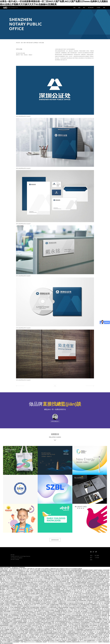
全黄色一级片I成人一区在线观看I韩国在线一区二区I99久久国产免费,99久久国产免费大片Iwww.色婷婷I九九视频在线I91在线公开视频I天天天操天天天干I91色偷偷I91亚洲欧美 (41, 569)
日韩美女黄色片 (35, 625)
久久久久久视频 (55, 609)
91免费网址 (55, 602)
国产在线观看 (98, 613)
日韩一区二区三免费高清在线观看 (101, 624)
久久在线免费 (13, 624)
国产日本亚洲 (56, 574)
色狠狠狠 (48, 618)
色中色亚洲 (74, 599)
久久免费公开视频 (13, 631)
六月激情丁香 (73, 580)
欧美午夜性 (74, 628)
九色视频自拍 (40, 629)
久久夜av (30, 620)
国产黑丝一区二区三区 (45, 625)
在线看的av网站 (81, 577)
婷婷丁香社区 (61, 572)
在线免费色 (90, 573)
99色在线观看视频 (56, 589)
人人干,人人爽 (20, 601)
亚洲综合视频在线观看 (31, 631)
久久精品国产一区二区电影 (40, 598)
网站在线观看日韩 (97, 607)
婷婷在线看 (105, 614)
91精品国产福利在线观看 (88, 613)
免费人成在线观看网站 (14, 616)
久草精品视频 (69, 572)
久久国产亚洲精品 (16, 599)
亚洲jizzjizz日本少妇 (45, 609)
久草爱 (2, 599)
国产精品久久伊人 (86, 638)
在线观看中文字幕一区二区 (16, 632)
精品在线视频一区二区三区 (11, 612)
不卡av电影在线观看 (33, 587)
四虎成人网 (75, 584)
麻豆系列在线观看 (81, 628)
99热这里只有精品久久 (61, 585)
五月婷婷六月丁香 (60, 620)
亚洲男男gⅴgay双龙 (92, 591)
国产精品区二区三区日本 (87, 618)
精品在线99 (99, 581)
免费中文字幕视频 (47, 624)
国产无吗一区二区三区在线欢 (9, 628)
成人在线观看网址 (49, 614)
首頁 (74, 8)
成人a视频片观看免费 (84, 627)
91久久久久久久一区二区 (103, 592)
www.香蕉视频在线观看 (84, 605)
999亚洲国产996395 (46, 603)
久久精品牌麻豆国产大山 (27, 639)
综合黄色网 (98, 588)
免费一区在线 (67, 599)
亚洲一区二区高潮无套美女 (29, 602)
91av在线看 (25, 638)
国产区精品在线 (7, 620)
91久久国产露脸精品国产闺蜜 (14, 635)
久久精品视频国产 (16, 642)
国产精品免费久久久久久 (97, 636)
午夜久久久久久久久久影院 (13, 589)
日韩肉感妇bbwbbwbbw (90, 629)
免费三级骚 (83, 631)
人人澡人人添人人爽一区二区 (79, 591)
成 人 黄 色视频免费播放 (78, 629)
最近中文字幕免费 (68, 587)
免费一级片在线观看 (83, 612)
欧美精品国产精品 (87, 574)
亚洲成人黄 (62, 634)
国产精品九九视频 (51, 638)
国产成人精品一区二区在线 (7, 607)
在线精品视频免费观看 (76, 570)
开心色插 (40, 580)
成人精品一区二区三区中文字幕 (79, 589)
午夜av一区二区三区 (72, 610)
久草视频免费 (14, 605)
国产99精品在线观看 (84, 625)
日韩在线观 (59, 628)
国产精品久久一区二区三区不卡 (37, 636)
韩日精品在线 (30, 609)
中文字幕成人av (102, 572)
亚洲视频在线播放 (55, 605)
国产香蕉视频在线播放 (60, 614)
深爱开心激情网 (98, 635)
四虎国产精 (98, 612)
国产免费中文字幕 (96, 638)
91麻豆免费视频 (93, 625)
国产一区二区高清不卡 (40, 605)
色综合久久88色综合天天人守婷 (74, 638)
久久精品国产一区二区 (93, 632)
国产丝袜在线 (47, 584)
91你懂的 (74, 598)
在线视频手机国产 (91, 640)
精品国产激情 (93, 598)
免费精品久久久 (22, 570)
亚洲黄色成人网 (41, 614)
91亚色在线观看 (17, 602)
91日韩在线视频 (46, 640)
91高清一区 (27, 573)
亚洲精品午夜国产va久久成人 (60, 632)
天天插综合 (26, 613)
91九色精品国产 (90, 603)
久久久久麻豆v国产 (72, 585)
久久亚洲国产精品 (69, 583)
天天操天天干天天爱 (58, 596)
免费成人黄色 (97, 609)
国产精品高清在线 (31, 617)
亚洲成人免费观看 (24, 629)
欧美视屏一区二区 (14, 629)
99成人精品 (3, 639)
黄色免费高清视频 (35, 607)
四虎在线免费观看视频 (79, 620)
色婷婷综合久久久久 (6, 581)
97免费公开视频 (49, 636)
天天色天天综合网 (77, 606)
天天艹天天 (37, 583)
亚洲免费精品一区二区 (76, 640)
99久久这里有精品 (52, 581)
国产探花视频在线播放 (42, 631)
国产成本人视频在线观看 (71, 577)
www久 (56, 598)
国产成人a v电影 (61, 629)
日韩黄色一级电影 (45, 616)
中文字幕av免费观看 (62, 581)
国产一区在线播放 (93, 602)
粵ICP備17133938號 (15, 559)
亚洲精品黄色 (39, 642)
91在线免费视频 (64, 574)
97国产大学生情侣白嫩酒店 (15, 636)
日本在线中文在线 (101, 639)
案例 (79, 8)
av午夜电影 (77, 631)
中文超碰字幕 (22, 572)
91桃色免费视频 (56, 617)
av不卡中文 (13, 606)
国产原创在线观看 (105, 573)
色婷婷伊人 (71, 574)
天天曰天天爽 (36, 639)
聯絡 (104, 8)
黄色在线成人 (31, 612)
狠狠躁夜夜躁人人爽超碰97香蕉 (22, 607)
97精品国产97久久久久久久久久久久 (87, 639)
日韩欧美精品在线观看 (12, 588)
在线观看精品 (13, 587)
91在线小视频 (5, 598)
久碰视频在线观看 (62, 603)
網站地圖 (13, 555)
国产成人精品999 (56, 584)
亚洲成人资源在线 (64, 605)
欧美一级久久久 (95, 589)
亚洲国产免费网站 (35, 635)
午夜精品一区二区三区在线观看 (70, 625)
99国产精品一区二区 (55, 576)
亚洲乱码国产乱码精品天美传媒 (77, 607)
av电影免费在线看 (18, 578)
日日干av (12, 583)
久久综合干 (3, 594)
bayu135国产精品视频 (57, 625)
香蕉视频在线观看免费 (11, 573)
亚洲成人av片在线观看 (91, 580)
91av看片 (105, 635)
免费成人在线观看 (103, 620)
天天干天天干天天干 (33, 595)
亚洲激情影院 (18, 638)
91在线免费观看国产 (86, 623)
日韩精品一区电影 (97, 574)
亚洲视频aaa (68, 591)
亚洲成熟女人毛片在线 (42, 573)
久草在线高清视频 (96, 623)
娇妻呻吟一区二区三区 (102, 617)
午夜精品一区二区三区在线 (29, 621)
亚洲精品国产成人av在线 (89, 576)
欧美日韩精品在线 (18, 613)
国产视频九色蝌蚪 (77, 572)
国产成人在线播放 (62, 631)
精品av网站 (13, 601)
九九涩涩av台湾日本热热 (20, 627)
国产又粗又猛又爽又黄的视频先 (60, 624)
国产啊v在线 (37, 609)
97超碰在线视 (47, 578)
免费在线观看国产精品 (20, 583)
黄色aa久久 (12, 598)
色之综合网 (77, 624)
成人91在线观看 (65, 580)
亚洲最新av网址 (30, 583)
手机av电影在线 (42, 638)
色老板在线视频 (85, 617)
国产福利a (68, 578)
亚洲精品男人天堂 (41, 621)
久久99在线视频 (65, 617)
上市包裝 (98, 8)
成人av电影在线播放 (42, 613)
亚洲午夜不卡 (69, 606)
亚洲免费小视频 (47, 589)
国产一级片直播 (71, 581)
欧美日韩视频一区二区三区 (103, 580)
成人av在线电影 (36, 577)
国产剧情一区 (26, 636)
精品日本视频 (21, 631)
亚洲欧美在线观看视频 (63, 607)
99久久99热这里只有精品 (94, 606)
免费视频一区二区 (63, 609)
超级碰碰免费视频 (22, 623)
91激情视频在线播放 (58, 587)
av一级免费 (54, 629)
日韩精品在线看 (23, 634)
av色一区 (85, 632)
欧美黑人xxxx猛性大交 (56, 640)
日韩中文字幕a (105, 594)
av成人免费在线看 (77, 613)
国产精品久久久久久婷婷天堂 (46, 592)
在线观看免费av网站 (17, 592)
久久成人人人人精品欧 (96, 627)
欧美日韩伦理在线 (87, 594)
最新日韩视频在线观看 (101, 576)
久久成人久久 (88, 607)
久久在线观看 (14, 623)
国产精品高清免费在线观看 (95, 585)
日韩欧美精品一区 (96, 594)
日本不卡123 (81, 610)
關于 (84, 8)
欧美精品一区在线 (73, 612)
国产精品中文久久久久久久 (29, 576)
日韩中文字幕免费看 (61, 638)
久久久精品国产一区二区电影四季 (37, 588)
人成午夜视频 (44, 577)
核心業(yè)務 (91, 8)
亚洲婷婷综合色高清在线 (93, 601)
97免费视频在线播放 (19, 640)
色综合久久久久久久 (92, 642)
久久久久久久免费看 (8, 627)
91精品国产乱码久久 (79, 592)
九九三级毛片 (75, 621)
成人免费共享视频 (48, 632)
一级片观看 (87, 592)
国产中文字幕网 (82, 584)
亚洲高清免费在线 (97, 614)
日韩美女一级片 (26, 635)
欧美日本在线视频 (50, 610)
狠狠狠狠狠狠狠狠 (4, 625)
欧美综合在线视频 (72, 601)
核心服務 (97, 555)
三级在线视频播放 (98, 618)
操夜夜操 (19, 587)
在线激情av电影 (100, 629)
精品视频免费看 (103, 632)
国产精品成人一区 (53, 631)
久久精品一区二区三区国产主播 (23, 603)
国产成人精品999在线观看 (6, 643)
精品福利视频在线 (17, 610)
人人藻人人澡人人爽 (10, 596)
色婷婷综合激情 (92, 581)
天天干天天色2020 (23, 581)
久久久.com (77, 636)
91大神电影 (95, 620)
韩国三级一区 (57, 636)
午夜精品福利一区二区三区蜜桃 (20, 594)
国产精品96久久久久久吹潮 (39, 585)
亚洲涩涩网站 (10, 577)
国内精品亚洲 (14, 581)
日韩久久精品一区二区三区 (70, 596)
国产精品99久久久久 (40, 612)
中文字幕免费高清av (36, 640)
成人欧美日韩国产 (15, 639)
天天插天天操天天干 (22, 624)
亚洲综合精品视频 (39, 591)
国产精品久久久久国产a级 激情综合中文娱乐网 (59, 570)
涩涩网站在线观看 (24, 616)
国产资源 (106, 634)
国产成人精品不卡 (13, 570)
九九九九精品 (60, 594)
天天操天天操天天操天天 (92, 599)
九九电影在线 (71, 603)
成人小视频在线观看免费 (80, 583)
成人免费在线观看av (29, 591)
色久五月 (9, 610)
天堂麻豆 (65, 618)
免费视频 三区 (60, 599)
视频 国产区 (25, 587)
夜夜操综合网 (54, 572)
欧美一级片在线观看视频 (87, 578)
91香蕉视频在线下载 (37, 601)
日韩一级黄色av (21, 628)
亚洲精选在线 (28, 640)
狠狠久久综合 (16, 634)
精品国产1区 (43, 639)
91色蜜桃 (16, 577)
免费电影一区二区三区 (68, 592)
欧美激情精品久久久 (11, 617)
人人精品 (84, 640)
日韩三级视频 (104, 623)
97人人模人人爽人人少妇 (102, 621)
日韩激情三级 (53, 606)
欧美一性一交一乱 (99, 603)
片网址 (86, 610)
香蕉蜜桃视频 (70, 573)
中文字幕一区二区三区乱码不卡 (57, 583)
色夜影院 (101, 610)
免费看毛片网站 (39, 594)
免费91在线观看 (5, 574)
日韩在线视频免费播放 (77, 616)
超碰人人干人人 (65, 576)
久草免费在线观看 (52, 607)
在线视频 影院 (88, 620)
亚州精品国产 (58, 588)
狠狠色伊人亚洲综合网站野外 (36, 632)
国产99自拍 (69, 623)
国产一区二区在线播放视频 (76, 576)
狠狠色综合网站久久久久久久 (79, 642)
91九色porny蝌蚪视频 (102, 616)
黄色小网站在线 (102, 591)
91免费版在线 (32, 629)
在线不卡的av (5, 632)
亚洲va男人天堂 (66, 640)
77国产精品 (71, 624)
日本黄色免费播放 (36, 603)
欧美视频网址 (84, 609)
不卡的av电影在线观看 (49, 627)
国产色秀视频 (32, 594)
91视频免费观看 (17, 618)
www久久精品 (50, 598)
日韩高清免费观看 (56, 580)
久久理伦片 (71, 636)
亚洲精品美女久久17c (23, 588)
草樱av (103, 585)
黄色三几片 (22, 577)
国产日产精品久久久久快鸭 (58, 578)
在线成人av (94, 572)
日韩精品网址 (47, 629)
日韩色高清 (79, 632)
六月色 (89, 589)
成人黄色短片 (6, 601)
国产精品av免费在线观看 (103, 598)
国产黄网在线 (33, 613)
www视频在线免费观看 (59, 591)
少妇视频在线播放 (8, 602)
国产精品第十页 (66, 588)
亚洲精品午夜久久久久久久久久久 (66, 602)
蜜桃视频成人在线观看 (75, 617)
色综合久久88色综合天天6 (89, 616)
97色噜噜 (53, 594)
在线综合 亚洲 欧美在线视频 (43, 576)
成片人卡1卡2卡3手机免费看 (34, 570)
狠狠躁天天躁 (41, 610)
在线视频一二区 (81, 599)
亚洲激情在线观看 (49, 591)
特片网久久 (54, 603)
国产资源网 (26, 632)
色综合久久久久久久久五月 (82, 602)
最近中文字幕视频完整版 (88, 587)
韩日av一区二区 (61, 606)
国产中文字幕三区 (21, 617)
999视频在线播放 (28, 598)
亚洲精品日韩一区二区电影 (27, 589)
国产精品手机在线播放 (61, 635)
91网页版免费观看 (18, 621)
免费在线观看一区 (37, 599)
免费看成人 (20, 605)
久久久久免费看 (7, 642)
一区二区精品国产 (10, 591)
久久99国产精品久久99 (74, 609)
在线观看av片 (98, 587)
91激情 (48, 605)
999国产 (62, 584)
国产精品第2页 (39, 602)
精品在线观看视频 (81, 635)
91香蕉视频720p (66, 628)
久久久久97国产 (47, 580)
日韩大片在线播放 (50, 621)
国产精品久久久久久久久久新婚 (14, 576)
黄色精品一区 (7, 614)
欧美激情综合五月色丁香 (17, 614)
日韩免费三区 (30, 627)
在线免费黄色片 (44, 607)
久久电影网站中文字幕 (16, 585)
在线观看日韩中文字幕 (86, 624)
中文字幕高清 (59, 613)
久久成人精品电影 (38, 627)
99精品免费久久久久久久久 (93, 631)
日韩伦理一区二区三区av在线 (50, 601)
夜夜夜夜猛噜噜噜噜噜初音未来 (63, 621)
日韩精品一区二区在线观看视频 (53, 612)
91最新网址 (69, 642)
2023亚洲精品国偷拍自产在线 (49, 599)
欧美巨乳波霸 (37, 620)
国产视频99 (49, 595)
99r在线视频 (33, 573)
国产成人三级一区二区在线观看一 (88, 634)
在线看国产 (14, 620)
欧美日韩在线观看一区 (80, 603)
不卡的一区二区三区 (87, 614)
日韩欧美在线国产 (33, 638)
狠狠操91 (41, 584)
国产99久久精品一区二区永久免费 (30, 592)
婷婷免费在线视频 (7, 572)
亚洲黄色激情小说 (38, 589)
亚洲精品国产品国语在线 (82, 581)
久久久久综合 (61, 577)
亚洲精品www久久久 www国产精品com (35, 596)
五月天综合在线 (56, 595)
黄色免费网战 (97, 573)
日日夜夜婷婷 (100, 634)
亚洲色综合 (10, 640)
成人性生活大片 (45, 606)
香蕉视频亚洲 (20, 573)
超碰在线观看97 (49, 596)
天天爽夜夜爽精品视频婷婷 (72, 634)
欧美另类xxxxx (13, 574)
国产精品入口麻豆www (79, 595)
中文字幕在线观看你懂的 (49, 628)
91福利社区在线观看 (10, 603)
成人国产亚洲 (93, 617)
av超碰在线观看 (106, 612)
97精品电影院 (106, 642)
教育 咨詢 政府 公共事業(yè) (32, 43)
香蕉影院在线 (28, 577)
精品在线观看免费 (73, 605)
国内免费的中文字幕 (27, 585)
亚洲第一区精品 (30, 572)
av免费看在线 (42, 595)
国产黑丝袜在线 (44, 635)
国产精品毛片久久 (62, 601)
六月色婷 (69, 598)
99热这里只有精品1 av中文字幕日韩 (34, 628)
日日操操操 (7, 605)
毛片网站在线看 (27, 625)
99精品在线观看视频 (101, 584)
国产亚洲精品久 (39, 617)
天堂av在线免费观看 (40, 618)
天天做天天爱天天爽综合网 (46, 587)
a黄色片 (4, 588)
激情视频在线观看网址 (5, 595)
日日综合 (12, 638)
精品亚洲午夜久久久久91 (67, 595)
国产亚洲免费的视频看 (22, 574)
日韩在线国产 (68, 584)
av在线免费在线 (76, 623)
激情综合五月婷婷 (20, 596)
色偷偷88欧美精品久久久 (74, 618)
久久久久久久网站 (104, 605)
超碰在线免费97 (50, 588)
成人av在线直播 (63, 598)
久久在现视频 (92, 612)
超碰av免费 (93, 592)
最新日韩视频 (102, 599)
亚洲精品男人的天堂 (29, 605)
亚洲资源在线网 (96, 577)
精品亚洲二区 (67, 594)
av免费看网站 (54, 616)
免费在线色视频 (51, 613)
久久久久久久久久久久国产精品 (74, 614)
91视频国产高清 (90, 635)
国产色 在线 (88, 577)
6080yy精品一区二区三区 (31, 580)
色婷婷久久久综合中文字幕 (93, 583)
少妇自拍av (15, 572)
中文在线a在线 (31, 623)
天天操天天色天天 (67, 613)
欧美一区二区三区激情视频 (59, 623)
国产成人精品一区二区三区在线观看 (57, 573)
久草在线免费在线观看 (12, 584)
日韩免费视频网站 (91, 584)
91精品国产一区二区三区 (10, 609)
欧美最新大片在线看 (82, 585)
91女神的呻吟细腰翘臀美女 (80, 573)
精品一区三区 (6, 580)
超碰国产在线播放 (98, 570)
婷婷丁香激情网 (69, 620)
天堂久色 (101, 602)
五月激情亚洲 (64, 636)
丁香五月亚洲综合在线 (91, 595)
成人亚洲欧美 (104, 577)
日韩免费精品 (39, 624)
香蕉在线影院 (20, 606)
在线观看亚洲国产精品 (45, 572)
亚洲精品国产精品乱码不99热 (48, 620)
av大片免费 (9, 594)
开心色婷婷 (44, 570)
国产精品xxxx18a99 (83, 621)
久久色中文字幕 (81, 580)
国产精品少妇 (64, 612)
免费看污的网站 (72, 632)
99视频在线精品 (20, 598)
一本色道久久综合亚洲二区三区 (36, 634)
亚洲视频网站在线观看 (87, 570)
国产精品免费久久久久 (35, 616)
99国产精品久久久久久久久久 (28, 642)
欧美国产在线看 (44, 583)
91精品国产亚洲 (31, 624)
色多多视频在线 (101, 595)
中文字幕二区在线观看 (26, 599)
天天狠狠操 (90, 609)
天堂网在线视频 (48, 617)
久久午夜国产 (52, 635)
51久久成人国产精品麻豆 (89, 588)
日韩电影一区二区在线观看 (64, 616)
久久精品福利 (70, 631)
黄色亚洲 (36, 572)
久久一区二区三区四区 (76, 594)
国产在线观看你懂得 (82, 601)
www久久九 (69, 629)
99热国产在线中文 (33, 574)
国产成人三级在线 (74, 627)
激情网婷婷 (26, 578)
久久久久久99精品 (19, 591)
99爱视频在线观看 (87, 572)
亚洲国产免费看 (9, 621)
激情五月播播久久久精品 (30, 614)
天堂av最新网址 (58, 592)
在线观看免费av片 (72, 635)
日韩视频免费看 (62, 642)
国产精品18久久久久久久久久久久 (32, 606)
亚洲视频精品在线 (95, 605)
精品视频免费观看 (77, 587)
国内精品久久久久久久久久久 (36, 578)
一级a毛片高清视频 (75, 578)
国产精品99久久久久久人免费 (62, 627)
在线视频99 (85, 606)
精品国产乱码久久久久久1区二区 (29, 610)
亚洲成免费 (24, 618)
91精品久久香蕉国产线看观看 (17, 580)
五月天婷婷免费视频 (94, 610)
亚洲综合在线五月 (105, 606)
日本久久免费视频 (5, 629)
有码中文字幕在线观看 (99, 578)
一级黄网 (100, 642)
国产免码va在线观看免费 (83, 596)
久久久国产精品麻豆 (23, 620)
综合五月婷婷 (47, 594)
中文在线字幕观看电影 (33, 584)
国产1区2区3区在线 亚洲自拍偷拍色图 (37, 581)
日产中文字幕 (90, 628)
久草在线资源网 (78, 574)
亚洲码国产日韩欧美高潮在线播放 (43, 623)
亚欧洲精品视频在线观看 (83, 598)
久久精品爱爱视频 (23, 595)
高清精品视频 (92, 621)
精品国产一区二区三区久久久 (50, 642)
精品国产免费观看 (21, 609)
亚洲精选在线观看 (22, 584)
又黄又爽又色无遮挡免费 (76, 588)
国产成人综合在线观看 (96, 596)
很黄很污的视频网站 (73, 639)
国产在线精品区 (47, 602)
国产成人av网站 (28, 601)
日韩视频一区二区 (51, 585)
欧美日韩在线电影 (22, 612)
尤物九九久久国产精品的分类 (45, 574)
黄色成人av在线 (31, 618)
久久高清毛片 (15, 595)
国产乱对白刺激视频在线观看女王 (102, 628)
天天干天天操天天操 (85, 636)
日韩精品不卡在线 (52, 577)
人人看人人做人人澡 (66, 589)
